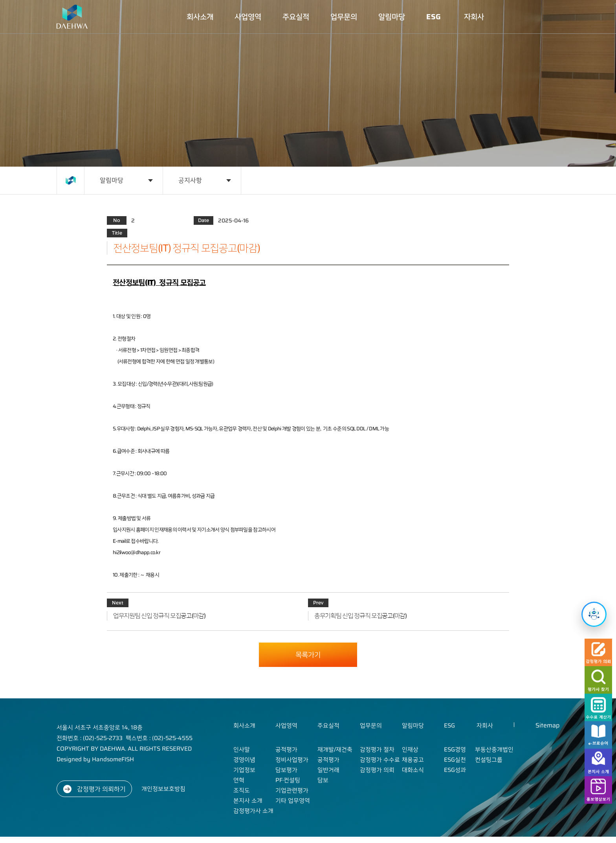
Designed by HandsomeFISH (95, 759)
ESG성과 (455, 770)
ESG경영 (455, 749)
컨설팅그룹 (489, 760)
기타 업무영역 (293, 801)
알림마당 (392, 17)
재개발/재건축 (335, 749)
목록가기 (308, 655)
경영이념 (244, 760)
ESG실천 (455, 760)
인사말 (242, 749)
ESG (434, 17)
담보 (323, 780)
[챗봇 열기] (594, 614)
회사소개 (200, 17)
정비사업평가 (292, 760)
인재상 (410, 749)
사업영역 (248, 17)
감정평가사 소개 (253, 811)
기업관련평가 (292, 790)
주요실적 (296, 17)
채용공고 (413, 760)
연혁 (239, 780)
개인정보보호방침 (163, 789)
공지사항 (190, 180)
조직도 (242, 790)
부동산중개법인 (494, 749)
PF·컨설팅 (288, 780)
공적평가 (286, 749)
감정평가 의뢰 (377, 770)
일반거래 (328, 770)
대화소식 (413, 770)
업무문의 (344, 17)
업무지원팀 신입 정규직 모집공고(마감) (159, 616)
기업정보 (244, 770)
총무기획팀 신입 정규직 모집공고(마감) (360, 616)
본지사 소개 (248, 801)
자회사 (474, 17)
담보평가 (286, 770)
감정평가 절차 (377, 749)
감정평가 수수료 (380, 760)
